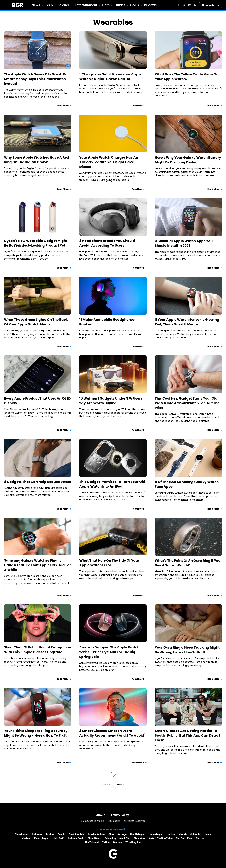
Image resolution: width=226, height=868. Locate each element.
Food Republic (77, 834)
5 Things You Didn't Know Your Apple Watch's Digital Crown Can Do (110, 77)
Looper (208, 834)
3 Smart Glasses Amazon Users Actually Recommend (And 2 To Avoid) (112, 733)
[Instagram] (184, 5)
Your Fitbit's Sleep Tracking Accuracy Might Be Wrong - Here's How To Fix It (36, 733)
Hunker (171, 834)
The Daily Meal (184, 838)
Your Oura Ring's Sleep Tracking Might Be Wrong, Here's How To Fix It (187, 650)
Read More (63, 106)
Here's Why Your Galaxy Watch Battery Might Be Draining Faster (188, 160)
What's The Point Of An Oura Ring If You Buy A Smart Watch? (188, 563)
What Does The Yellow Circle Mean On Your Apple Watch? (187, 77)
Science (64, 5)
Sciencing (110, 838)
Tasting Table (165, 838)
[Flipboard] (189, 5)
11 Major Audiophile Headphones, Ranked (107, 322)
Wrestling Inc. (133, 842)
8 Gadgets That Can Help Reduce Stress (37, 482)
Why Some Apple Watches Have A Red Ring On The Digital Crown (37, 160)
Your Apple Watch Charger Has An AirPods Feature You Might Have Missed (109, 162)
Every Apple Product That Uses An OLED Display (37, 401)
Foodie (62, 834)
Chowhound (22, 834)
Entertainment (86, 5)
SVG (151, 838)
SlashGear (140, 838)
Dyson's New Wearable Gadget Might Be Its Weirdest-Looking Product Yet (36, 243)
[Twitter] (179, 5)
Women (118, 842)
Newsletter (210, 5)
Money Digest (42, 838)
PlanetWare (95, 838)
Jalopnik (195, 834)
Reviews (150, 5)
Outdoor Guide (76, 838)
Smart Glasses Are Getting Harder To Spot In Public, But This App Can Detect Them (187, 735)
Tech (49, 5)
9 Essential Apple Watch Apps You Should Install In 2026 (184, 243)
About (100, 815)
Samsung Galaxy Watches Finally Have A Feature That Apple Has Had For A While (37, 565)
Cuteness (37, 834)
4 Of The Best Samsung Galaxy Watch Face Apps (187, 484)
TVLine (106, 842)
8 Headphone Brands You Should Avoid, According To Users (107, 243)
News (36, 5)
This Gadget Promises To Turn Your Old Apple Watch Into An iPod (112, 484)
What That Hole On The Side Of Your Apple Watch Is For (109, 563)
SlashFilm (125, 838)
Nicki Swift (59, 838)
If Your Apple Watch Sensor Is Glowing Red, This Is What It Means (187, 322)
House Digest (156, 834)
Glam (111, 834)
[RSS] (195, 5)
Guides (120, 5)
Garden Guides (96, 834)
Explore (50, 834)
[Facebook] (173, 5)
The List (200, 838)
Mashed (26, 838)
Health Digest (138, 834)
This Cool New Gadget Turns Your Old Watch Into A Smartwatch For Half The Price (187, 403)
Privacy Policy (119, 815)
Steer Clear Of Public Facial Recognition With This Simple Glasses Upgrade (38, 650)
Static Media (97, 821)
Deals (135, 5)
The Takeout (92, 842)
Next (119, 785)
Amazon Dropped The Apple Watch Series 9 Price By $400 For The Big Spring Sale (109, 652)
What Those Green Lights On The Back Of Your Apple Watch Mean (36, 322)
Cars (106, 5)
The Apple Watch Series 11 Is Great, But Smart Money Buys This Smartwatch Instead (36, 79)
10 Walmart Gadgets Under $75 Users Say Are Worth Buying (111, 401)
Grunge (122, 834)
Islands (183, 834)
